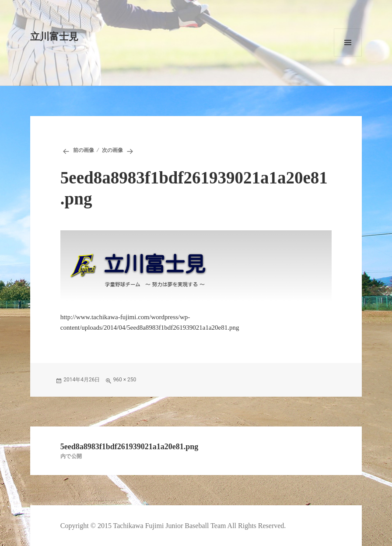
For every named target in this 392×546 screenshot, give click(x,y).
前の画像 (84, 150)
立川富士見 (54, 37)
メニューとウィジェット (348, 42)
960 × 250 (124, 380)
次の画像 (112, 150)
